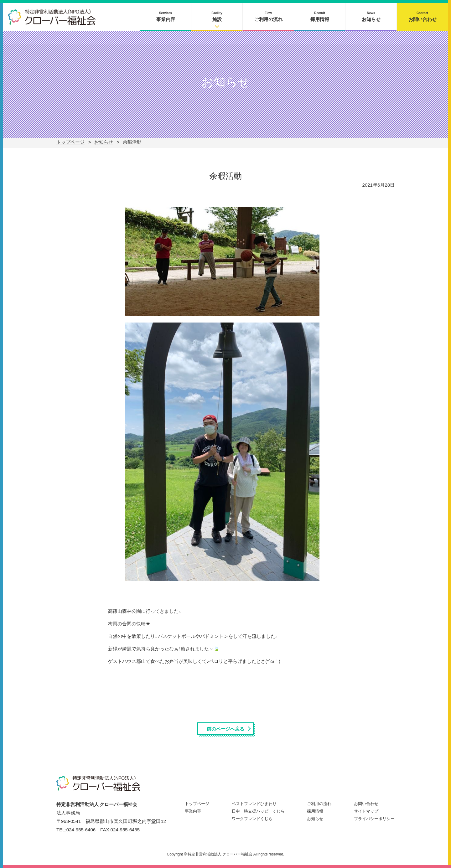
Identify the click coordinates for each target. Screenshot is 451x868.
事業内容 (166, 16)
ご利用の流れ (268, 16)
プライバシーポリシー (374, 818)
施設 (217, 16)
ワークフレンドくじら (252, 818)
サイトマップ (366, 811)
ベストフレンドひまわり (254, 803)
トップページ (197, 803)
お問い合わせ (422, 16)
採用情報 (320, 16)
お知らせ (371, 16)
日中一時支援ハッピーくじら (258, 811)
